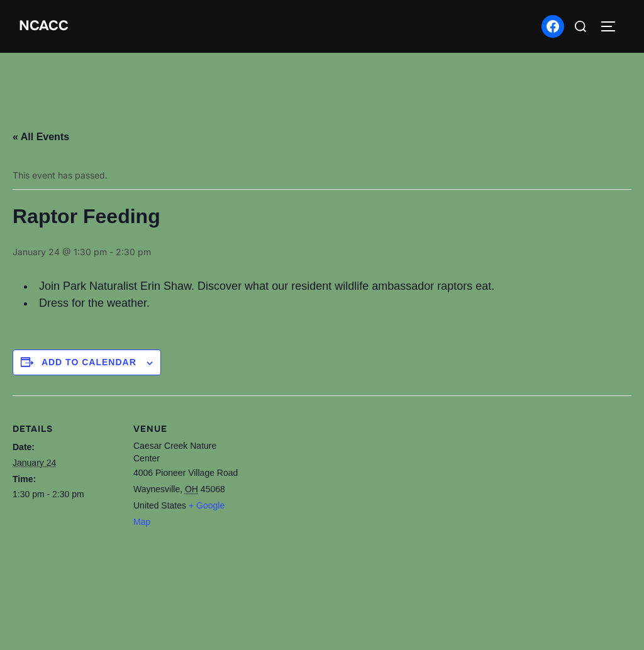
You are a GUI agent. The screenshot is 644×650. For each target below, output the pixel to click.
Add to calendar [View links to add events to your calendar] (89, 362)
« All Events (41, 137)
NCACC (44, 26)
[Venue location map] (320, 526)
